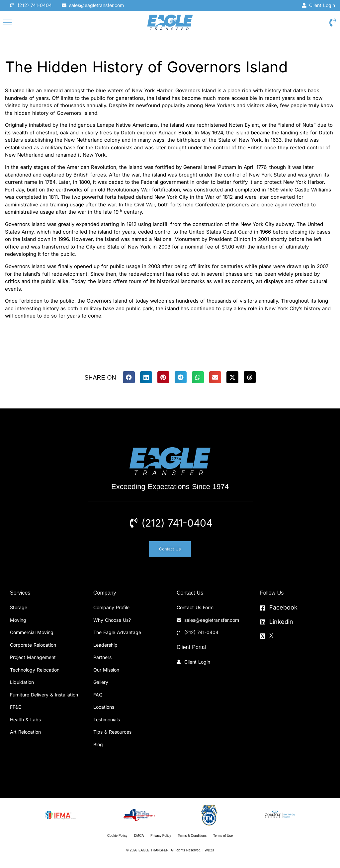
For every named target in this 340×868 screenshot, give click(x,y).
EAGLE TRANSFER (154, 850)
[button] (129, 377)
